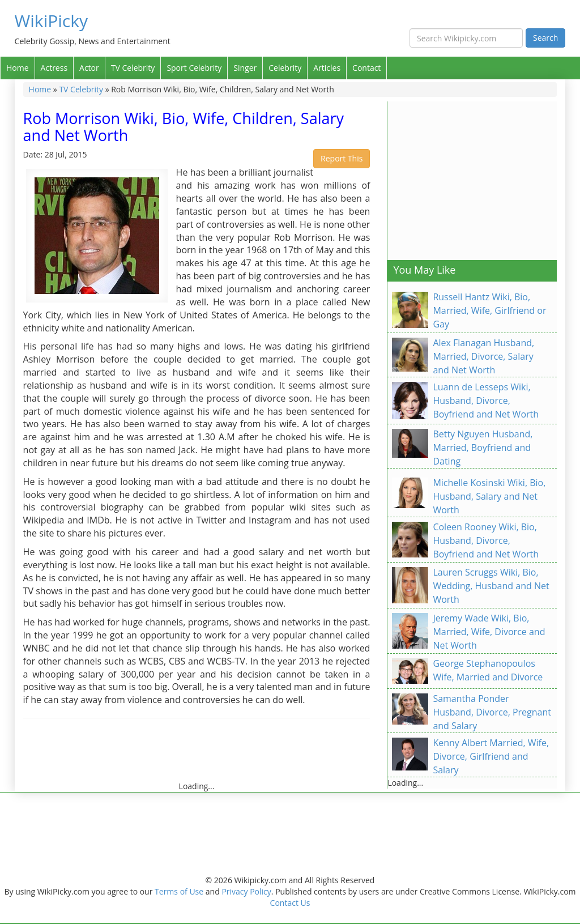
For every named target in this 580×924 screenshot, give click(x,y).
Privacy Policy (246, 891)
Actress (54, 68)
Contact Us (290, 903)
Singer (245, 68)
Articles (327, 68)
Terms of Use (179, 891)
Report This (342, 158)
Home (18, 68)
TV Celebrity (133, 68)
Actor (89, 68)
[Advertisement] (229, 755)
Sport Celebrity (194, 68)
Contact (366, 68)
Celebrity (285, 68)
